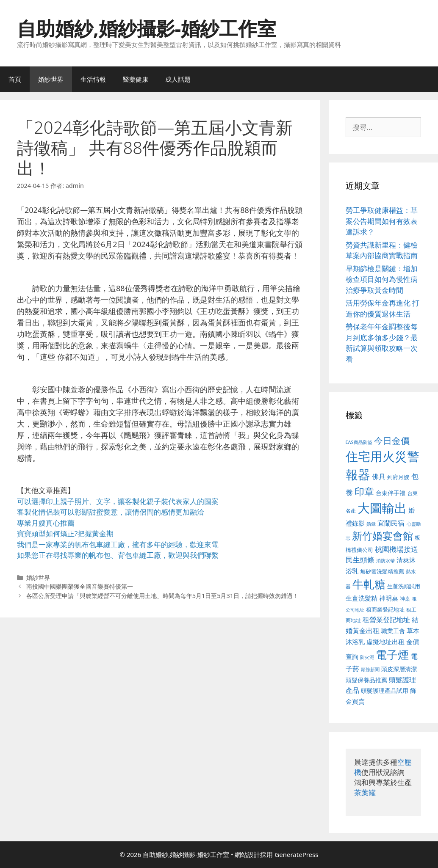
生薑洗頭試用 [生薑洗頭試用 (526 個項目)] (404, 586)
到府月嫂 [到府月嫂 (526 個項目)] (398, 477)
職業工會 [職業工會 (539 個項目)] (393, 631)
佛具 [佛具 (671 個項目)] (379, 476)
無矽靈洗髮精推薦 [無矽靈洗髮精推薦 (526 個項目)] (382, 571)
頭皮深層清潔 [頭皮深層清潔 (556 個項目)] (399, 669)
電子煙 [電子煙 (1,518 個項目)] (392, 655)
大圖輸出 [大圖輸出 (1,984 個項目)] (382, 508)
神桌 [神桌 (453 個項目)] (405, 598)
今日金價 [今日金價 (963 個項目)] (392, 441)
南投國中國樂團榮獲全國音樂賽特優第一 (80, 586)
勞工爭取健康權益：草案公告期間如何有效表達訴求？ (382, 221)
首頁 (15, 79)
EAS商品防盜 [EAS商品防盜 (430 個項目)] (359, 442)
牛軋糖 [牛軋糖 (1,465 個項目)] (369, 584)
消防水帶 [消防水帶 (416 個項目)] (385, 561)
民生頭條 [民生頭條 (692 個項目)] (360, 560)
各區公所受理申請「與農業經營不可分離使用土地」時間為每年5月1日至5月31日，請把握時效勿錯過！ (162, 596)
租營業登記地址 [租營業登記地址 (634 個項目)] (386, 620)
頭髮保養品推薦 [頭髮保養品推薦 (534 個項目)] (366, 680)
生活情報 (93, 79)
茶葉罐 (365, 792)
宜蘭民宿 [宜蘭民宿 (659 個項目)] (391, 523)
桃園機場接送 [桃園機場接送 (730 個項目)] (396, 549)
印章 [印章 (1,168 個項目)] (364, 491)
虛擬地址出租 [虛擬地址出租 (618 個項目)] (385, 642)
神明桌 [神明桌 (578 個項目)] (389, 598)
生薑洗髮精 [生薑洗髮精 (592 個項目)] (362, 598)
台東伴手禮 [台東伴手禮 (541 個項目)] (391, 493)
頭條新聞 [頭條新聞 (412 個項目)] (370, 670)
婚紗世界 (51, 79)
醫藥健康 (136, 79)
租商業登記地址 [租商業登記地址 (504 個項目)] (385, 609)
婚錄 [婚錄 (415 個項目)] (371, 524)
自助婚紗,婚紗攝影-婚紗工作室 (147, 28)
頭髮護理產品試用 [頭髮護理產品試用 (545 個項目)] (385, 690)
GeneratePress (296, 854)
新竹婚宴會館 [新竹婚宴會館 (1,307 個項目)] (383, 536)
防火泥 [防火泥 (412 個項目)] (367, 657)
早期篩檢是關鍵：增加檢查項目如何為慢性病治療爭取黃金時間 (382, 279)
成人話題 (178, 79)
